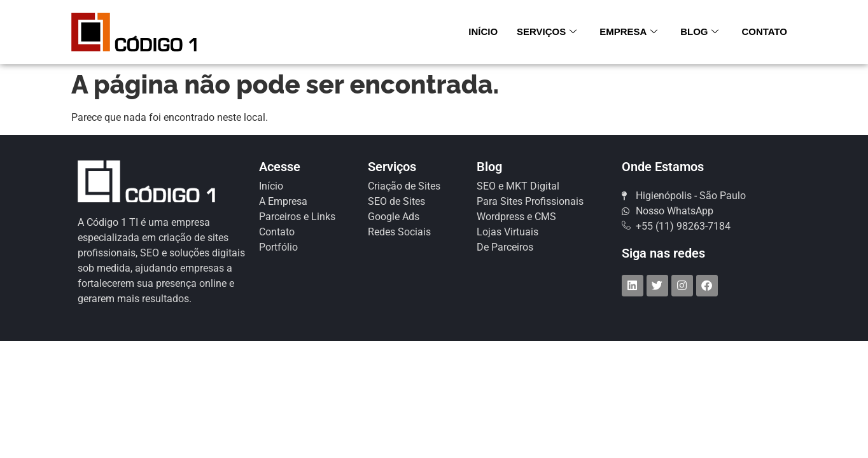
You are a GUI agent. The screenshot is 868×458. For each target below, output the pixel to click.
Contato (764, 31)
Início (483, 31)
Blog (699, 32)
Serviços (547, 32)
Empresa (628, 32)
